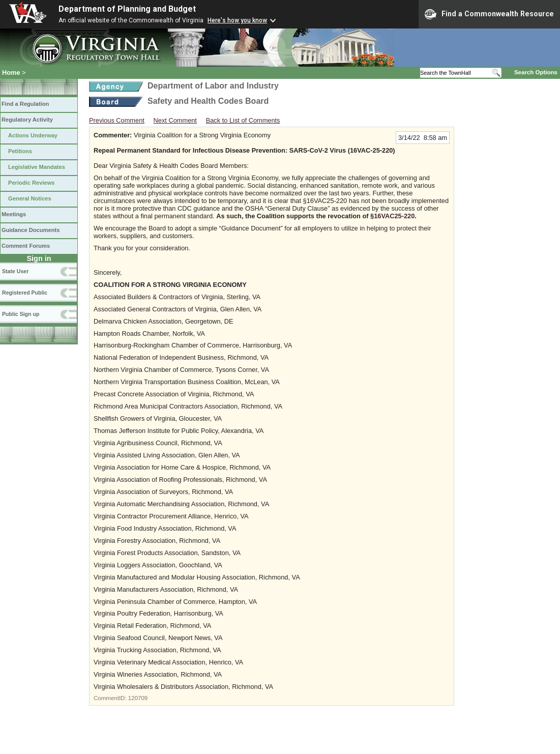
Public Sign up (21, 314)
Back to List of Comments (243, 120)
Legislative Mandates (37, 167)
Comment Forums (26, 246)
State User (15, 271)
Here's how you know (237, 20)
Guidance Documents (31, 230)
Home (11, 72)
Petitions (20, 151)
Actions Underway (33, 135)
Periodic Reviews (32, 183)
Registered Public (25, 293)
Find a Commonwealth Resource (489, 14)
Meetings (14, 214)
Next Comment (175, 120)
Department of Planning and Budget (127, 9)
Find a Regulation (25, 104)
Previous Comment (117, 120)
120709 (138, 698)
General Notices (30, 198)
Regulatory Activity (27, 120)
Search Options (536, 72)
